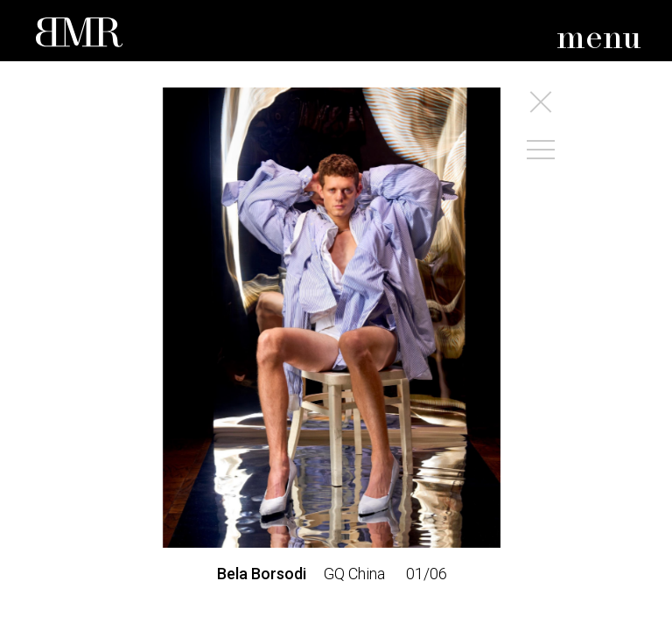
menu (599, 39)
